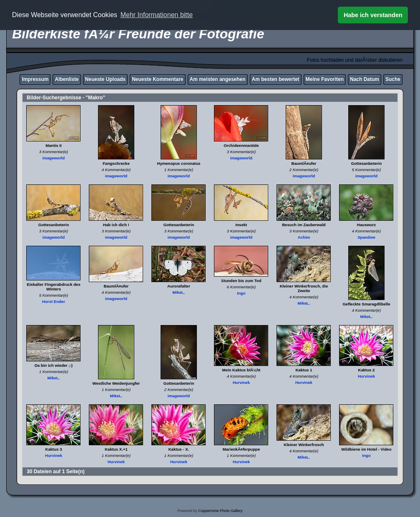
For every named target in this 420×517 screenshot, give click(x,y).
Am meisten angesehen (218, 79)
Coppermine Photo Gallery (220, 511)
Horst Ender (54, 301)
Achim (304, 237)
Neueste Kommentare (157, 79)
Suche (393, 79)
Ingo (241, 293)
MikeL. (179, 292)
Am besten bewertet (276, 79)
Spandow (366, 237)
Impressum (35, 79)
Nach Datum (365, 79)
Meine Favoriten (325, 79)
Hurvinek (241, 382)
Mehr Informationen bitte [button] (157, 15)
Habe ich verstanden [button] (373, 15)
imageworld (54, 158)
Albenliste (67, 79)
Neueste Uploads (105, 79)
